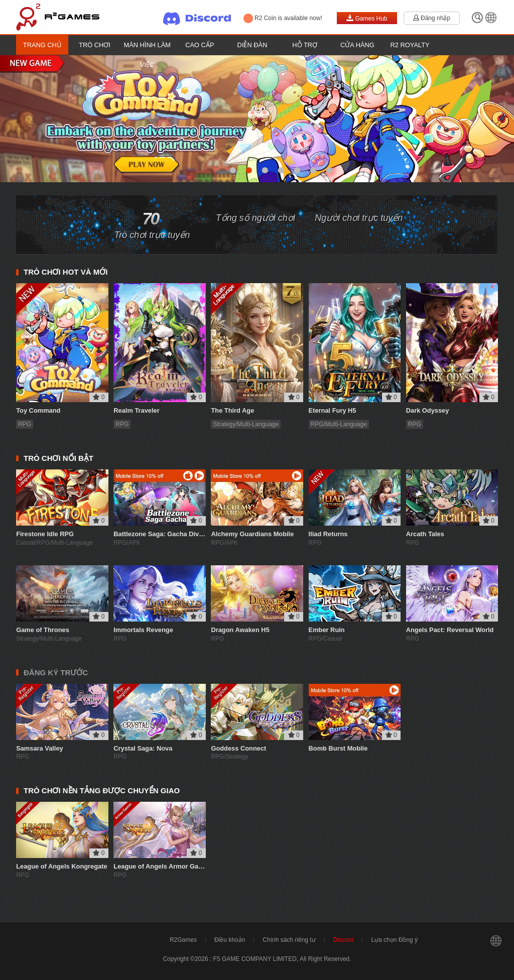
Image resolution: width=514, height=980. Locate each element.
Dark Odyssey (428, 410)
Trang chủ (42, 45)
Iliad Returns (328, 534)
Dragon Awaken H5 (240, 630)
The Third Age (232, 410)
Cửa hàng (357, 45)
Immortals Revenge (143, 630)
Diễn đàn (252, 45)
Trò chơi (95, 45)
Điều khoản (230, 940)
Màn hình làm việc (147, 55)
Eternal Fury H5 (333, 410)
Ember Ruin (327, 630)
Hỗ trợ (305, 45)
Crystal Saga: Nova (143, 748)
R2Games (183, 940)
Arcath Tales (425, 534)
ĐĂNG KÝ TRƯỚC (56, 672)
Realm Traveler (136, 410)
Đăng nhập (432, 18)
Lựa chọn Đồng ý (394, 940)
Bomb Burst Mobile (338, 748)
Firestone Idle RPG (45, 534)
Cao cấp (200, 45)
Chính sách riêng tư (289, 940)
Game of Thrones (43, 630)
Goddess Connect (238, 748)
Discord (344, 940)
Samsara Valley (40, 748)
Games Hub (367, 18)
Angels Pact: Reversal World (450, 630)
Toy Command (38, 410)
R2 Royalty (410, 45)
